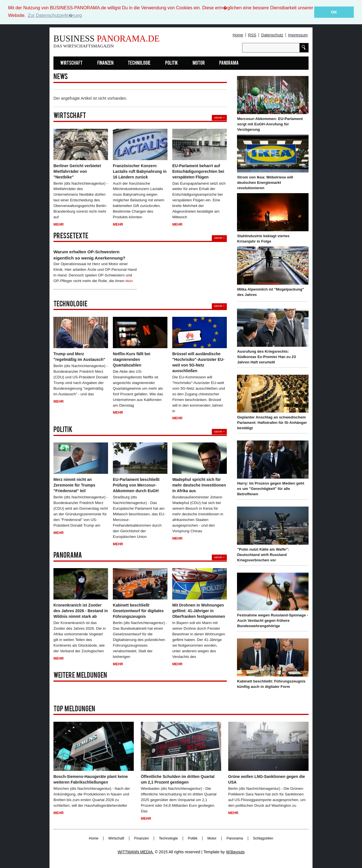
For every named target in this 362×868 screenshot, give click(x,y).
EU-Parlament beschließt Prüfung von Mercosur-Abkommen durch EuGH (136, 485)
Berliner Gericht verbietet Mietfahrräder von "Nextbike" (77, 171)
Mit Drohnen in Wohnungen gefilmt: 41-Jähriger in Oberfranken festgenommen (199, 611)
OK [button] (334, 12)
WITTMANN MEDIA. (136, 852)
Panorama (229, 63)
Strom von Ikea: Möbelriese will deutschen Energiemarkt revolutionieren (265, 183)
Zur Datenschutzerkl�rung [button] (55, 15)
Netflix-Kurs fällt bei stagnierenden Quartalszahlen (132, 359)
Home (238, 35)
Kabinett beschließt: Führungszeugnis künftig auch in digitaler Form (271, 684)
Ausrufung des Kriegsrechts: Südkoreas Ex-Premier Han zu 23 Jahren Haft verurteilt (266, 356)
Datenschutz (272, 35)
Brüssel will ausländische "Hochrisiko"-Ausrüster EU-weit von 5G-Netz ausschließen (198, 362)
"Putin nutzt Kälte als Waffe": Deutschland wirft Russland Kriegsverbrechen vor (263, 554)
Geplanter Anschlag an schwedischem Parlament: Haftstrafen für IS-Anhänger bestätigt (272, 423)
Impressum (298, 35)
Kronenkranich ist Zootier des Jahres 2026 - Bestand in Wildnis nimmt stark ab (81, 611)
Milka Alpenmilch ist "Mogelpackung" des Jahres (271, 292)
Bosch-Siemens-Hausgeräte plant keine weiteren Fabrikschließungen (91, 779)
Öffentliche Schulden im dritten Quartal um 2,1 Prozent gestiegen (178, 779)
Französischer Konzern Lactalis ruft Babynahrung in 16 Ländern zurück (140, 171)
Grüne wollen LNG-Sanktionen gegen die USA (267, 779)
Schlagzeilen (263, 838)
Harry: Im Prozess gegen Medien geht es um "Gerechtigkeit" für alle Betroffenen (271, 489)
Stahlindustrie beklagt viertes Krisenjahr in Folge (263, 239)
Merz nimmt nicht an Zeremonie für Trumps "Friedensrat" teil (74, 485)
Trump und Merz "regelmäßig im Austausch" (79, 356)
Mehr (59, 224)
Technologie (139, 63)
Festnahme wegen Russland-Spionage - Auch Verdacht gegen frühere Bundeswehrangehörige (272, 621)
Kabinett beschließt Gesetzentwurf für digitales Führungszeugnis (138, 611)
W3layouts (235, 852)
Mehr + (219, 118)
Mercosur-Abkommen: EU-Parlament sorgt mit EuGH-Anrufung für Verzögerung (270, 124)
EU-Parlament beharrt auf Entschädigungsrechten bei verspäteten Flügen (198, 171)
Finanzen (105, 63)
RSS (252, 35)
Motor (199, 63)
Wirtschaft (71, 63)
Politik (172, 63)
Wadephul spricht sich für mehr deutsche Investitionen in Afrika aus (199, 485)
